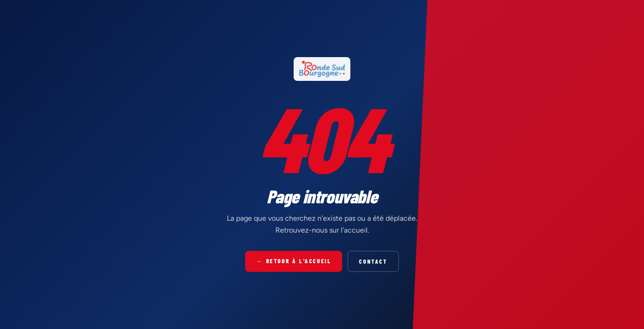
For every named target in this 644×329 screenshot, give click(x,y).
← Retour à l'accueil (294, 261)
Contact (373, 261)
